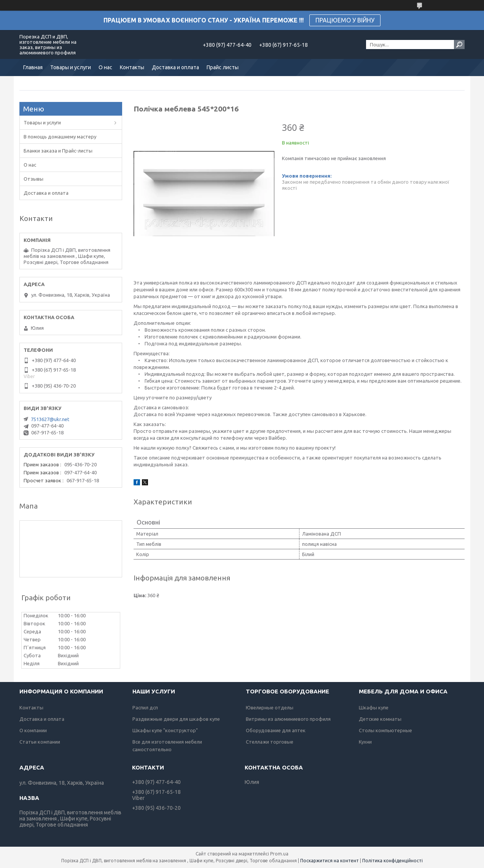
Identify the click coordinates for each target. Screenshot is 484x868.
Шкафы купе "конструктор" (165, 730)
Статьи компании (40, 742)
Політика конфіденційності (392, 861)
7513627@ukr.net (50, 419)
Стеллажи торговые (270, 742)
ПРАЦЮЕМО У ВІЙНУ (345, 20)
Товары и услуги (71, 67)
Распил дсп (145, 707)
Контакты (132, 67)
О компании (33, 730)
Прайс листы (223, 67)
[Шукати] (459, 45)
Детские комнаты (380, 719)
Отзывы (33, 179)
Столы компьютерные (385, 730)
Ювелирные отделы (270, 707)
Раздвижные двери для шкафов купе (176, 719)
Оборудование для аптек (276, 730)
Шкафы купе (374, 707)
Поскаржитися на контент (330, 861)
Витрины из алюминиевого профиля (288, 719)
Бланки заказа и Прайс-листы (58, 151)
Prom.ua (279, 854)
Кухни (365, 742)
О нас (105, 67)
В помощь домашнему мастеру (60, 137)
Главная (33, 67)
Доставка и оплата (175, 67)
